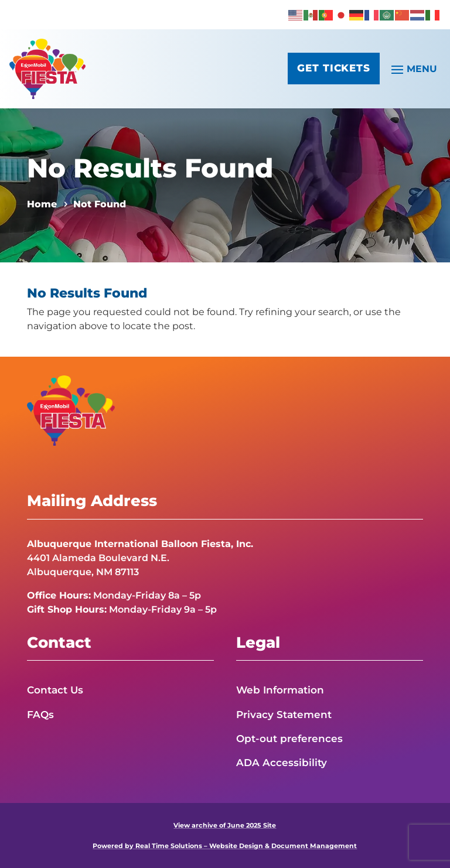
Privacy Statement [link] (284, 715)
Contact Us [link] (55, 690)
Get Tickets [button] (331, 69)
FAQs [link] (40, 715)
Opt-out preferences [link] (289, 739)
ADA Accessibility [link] (282, 763)
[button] (412, 69)
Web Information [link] (280, 690)
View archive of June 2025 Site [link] (225, 825)
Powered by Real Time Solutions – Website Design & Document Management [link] (225, 846)
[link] (296, 14)
